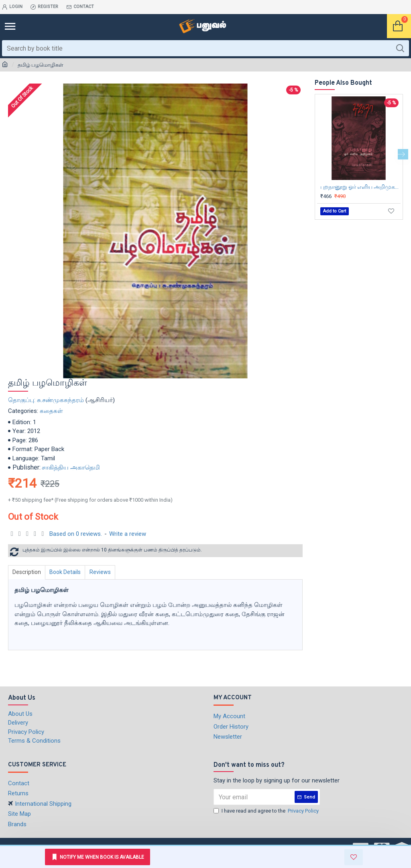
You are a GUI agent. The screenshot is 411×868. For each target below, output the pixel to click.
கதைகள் (51, 411)
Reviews (104, 572)
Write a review (128, 534)
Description (27, 572)
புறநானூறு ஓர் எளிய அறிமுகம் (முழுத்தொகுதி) (360, 187)
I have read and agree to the (267, 811)
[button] (403, 154)
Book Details (67, 572)
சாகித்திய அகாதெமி (71, 467)
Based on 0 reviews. (76, 534)
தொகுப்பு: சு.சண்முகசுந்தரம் (46, 400)
